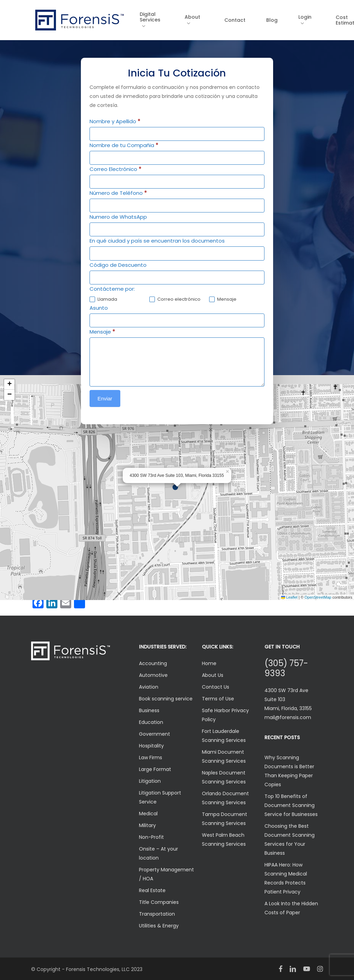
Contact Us (216, 687)
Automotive (153, 675)
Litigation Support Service (160, 797)
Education (151, 722)
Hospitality (151, 746)
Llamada (103, 300)
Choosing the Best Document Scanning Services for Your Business (290, 840)
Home (209, 663)
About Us (213, 675)
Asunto (99, 308)
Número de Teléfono (118, 193)
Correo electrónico (175, 300)
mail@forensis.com (288, 717)
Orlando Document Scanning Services (225, 798)
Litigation (150, 781)
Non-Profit (151, 837)
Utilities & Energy (159, 926)
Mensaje (223, 300)
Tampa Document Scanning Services (225, 819)
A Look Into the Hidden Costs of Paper (291, 908)
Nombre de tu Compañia (124, 145)
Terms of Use (218, 699)
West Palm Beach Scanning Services (224, 840)
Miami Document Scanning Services (224, 756)
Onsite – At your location (159, 853)
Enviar (105, 398)
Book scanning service (166, 699)
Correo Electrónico (115, 169)
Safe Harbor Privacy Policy (225, 715)
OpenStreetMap (318, 597)
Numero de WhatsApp (118, 217)
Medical (148, 814)
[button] (177, 488)
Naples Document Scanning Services (224, 777)
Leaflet (289, 597)
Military (147, 825)
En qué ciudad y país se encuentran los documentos (157, 241)
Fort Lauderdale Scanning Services (224, 736)
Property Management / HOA (166, 874)
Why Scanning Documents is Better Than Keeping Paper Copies (289, 771)
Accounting (153, 663)
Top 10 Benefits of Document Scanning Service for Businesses (291, 805)
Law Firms (151, 757)
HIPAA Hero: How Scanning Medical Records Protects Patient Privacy (286, 878)
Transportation (157, 914)
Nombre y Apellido (115, 121)
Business (149, 710)
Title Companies (159, 902)
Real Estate (152, 890)
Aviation (149, 687)
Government (155, 734)
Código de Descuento (118, 265)
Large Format (155, 769)
